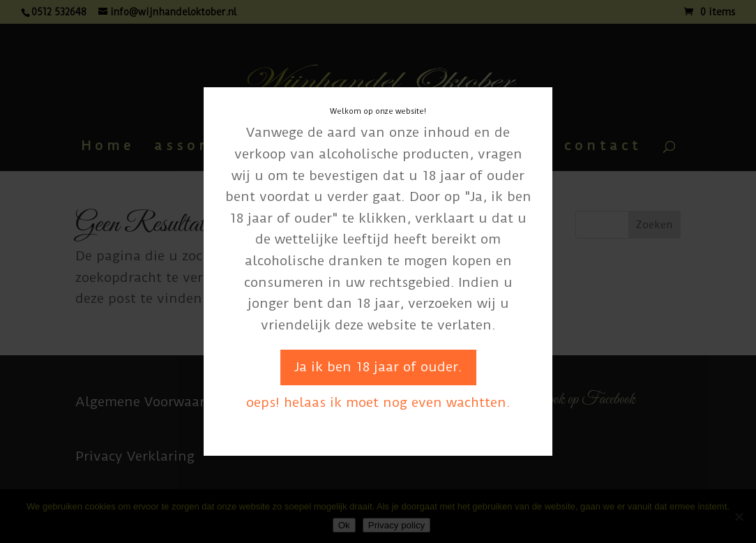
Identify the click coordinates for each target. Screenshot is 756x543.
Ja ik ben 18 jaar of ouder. (378, 367)
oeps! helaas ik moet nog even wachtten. (378, 402)
